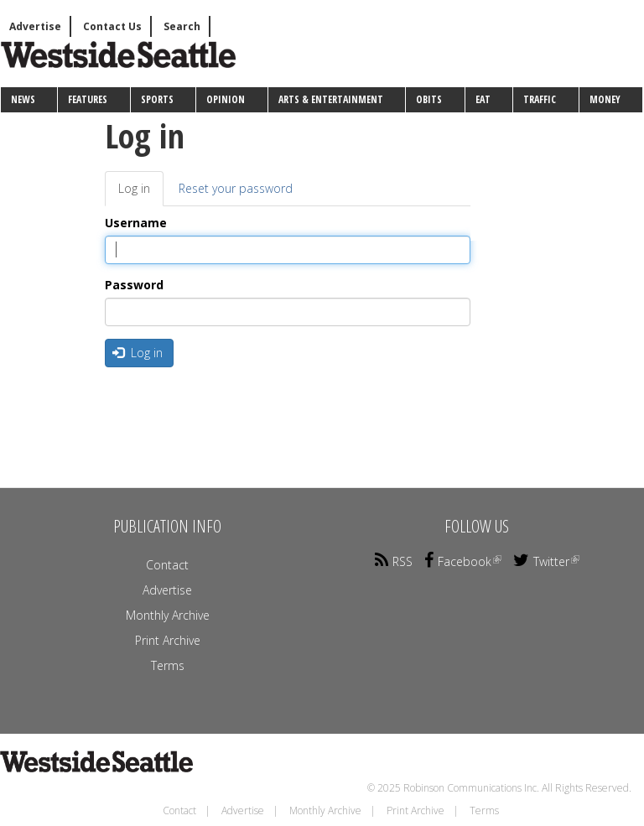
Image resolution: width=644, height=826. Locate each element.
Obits (429, 99)
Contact (167, 565)
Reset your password (236, 188)
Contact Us (112, 26)
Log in (141, 193)
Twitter (546, 561)
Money (605, 99)
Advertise (35, 26)
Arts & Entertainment (331, 99)
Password (134, 285)
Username (136, 223)
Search (182, 26)
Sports (157, 99)
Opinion (226, 99)
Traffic (540, 99)
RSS (394, 561)
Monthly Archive (168, 615)
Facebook (463, 561)
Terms (168, 665)
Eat (483, 99)
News (23, 99)
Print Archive (168, 640)
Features (88, 99)
